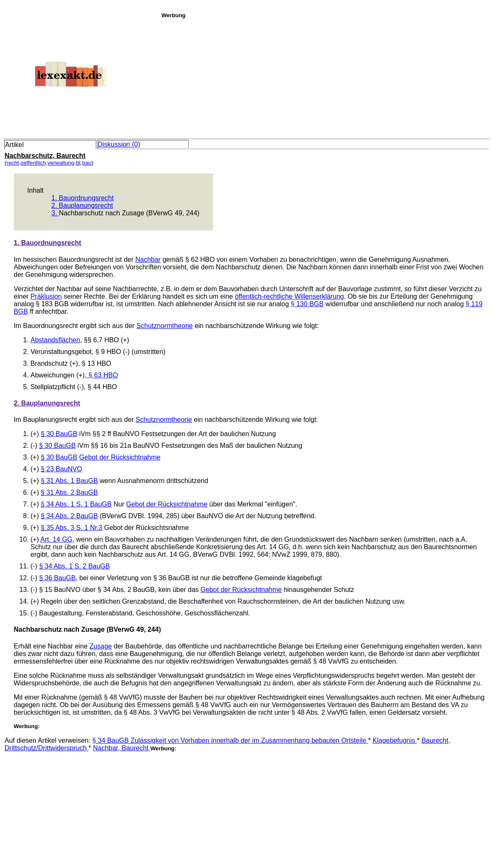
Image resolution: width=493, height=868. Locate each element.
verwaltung (61, 163)
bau (87, 163)
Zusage (100, 646)
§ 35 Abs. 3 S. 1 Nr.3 (71, 528)
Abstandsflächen (55, 340)
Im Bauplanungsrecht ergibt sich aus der (75, 420)
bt (78, 163)
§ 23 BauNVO (61, 469)
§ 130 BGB (307, 304)
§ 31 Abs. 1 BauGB (69, 481)
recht (13, 163)
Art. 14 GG (56, 539)
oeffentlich (33, 163)
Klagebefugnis (395, 740)
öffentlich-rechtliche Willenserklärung (289, 296)
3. (55, 213)
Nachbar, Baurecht (122, 748)
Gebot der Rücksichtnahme (120, 457)
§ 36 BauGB (57, 578)
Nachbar (148, 260)
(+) (36, 481)
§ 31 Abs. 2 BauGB (69, 492)
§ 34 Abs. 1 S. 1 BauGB (76, 504)
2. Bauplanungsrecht (82, 205)
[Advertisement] (325, 77)
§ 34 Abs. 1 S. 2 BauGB (74, 566)
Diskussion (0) (119, 144)
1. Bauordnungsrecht (83, 198)
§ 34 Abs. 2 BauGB (69, 516)
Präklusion (46, 296)
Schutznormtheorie (164, 326)
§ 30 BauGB (59, 434)
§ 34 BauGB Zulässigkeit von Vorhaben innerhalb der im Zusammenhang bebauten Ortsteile (230, 740)
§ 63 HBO (102, 375)
